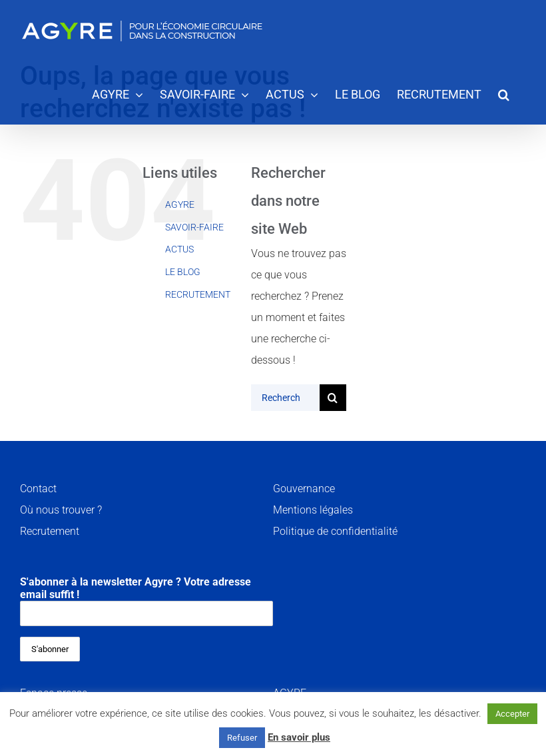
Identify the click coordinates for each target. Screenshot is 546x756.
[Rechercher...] (285, 398)
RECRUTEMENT (198, 294)
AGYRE (180, 204)
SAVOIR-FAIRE (194, 227)
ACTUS (179, 249)
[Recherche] (333, 398)
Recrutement (50, 531)
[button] (504, 94)
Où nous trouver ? (61, 510)
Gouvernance (304, 489)
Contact (38, 489)
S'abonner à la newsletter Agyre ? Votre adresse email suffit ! (146, 601)
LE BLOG (183, 272)
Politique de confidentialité (335, 531)
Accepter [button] (512, 714)
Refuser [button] (242, 738)
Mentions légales (313, 510)
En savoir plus (299, 737)
